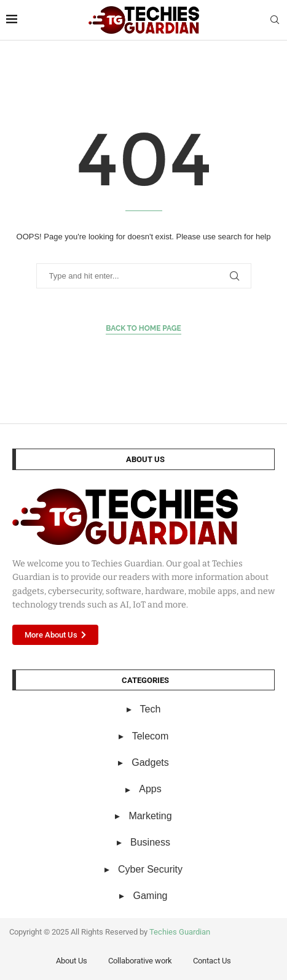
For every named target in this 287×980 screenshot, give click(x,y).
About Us (72, 961)
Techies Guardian (180, 932)
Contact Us (212, 961)
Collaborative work (140, 961)
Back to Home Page (143, 328)
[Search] (275, 20)
